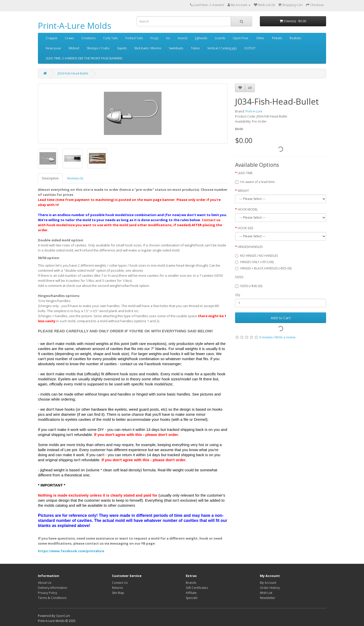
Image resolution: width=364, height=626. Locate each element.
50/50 (239, 277)
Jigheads (201, 38)
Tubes (195, 48)
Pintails (277, 38)
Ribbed (74, 48)
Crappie (52, 38)
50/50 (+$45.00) (249, 286)
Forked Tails (134, 38)
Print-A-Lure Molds (75, 26)
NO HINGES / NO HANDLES (256, 256)
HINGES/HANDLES (250, 247)
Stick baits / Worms (148, 48)
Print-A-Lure (254, 111)
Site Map (118, 593)
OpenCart (63, 616)
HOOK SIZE (245, 228)
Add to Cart (281, 318)
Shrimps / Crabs (98, 48)
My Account (268, 583)
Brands (191, 583)
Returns (117, 588)
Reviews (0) (75, 178)
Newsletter (268, 598)
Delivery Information (53, 588)
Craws (69, 38)
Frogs (154, 38)
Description (50, 178)
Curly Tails (110, 38)
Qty (238, 295)
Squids (122, 48)
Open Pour (241, 38)
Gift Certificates (197, 588)
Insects (183, 38)
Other (260, 38)
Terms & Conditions (52, 598)
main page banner (159, 200)
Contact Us (120, 583)
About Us (45, 583)
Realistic (295, 38)
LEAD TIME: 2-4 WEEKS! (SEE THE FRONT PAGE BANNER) (84, 58)
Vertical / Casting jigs (222, 48)
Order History (270, 588)
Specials (192, 598)
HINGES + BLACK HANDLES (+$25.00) (263, 268)
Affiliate (191, 593)
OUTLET (250, 48)
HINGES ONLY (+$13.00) (254, 262)
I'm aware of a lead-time (255, 182)
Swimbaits (176, 48)
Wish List (266, 593)
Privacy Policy (48, 593)
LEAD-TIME (245, 173)
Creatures (88, 38)
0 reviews (266, 337)
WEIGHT (243, 191)
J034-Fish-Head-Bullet (73, 73)
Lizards (220, 38)
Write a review (285, 337)
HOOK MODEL (248, 209)
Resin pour (53, 48)
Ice (168, 38)
